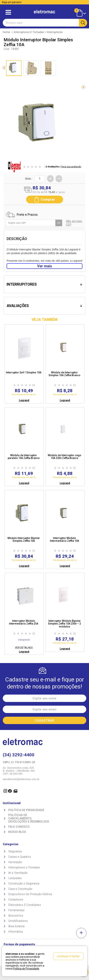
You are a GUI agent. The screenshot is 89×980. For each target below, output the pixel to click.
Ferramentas (16, 910)
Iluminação (15, 862)
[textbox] (44, 23)
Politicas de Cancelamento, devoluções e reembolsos (29, 818)
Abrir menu (8, 12)
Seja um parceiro (12, 2)
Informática (16, 932)
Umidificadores (18, 921)
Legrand (24, 400)
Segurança (15, 851)
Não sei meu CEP (74, 223)
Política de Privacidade (26, 810)
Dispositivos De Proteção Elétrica (30, 894)
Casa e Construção (20, 889)
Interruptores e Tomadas (29, 32)
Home (6, 32)
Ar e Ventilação (18, 873)
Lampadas (15, 878)
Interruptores (55, 32)
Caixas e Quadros (20, 857)
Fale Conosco (19, 827)
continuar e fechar (68, 956)
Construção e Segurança (24, 883)
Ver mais (45, 266)
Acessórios (16, 916)
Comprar (45, 200)
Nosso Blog (17, 832)
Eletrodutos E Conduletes (25, 905)
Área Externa (16, 926)
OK (59, 223)
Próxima (83, 87)
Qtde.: (29, 179)
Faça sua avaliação (71, 167)
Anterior (4, 68)
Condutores (16, 900)
